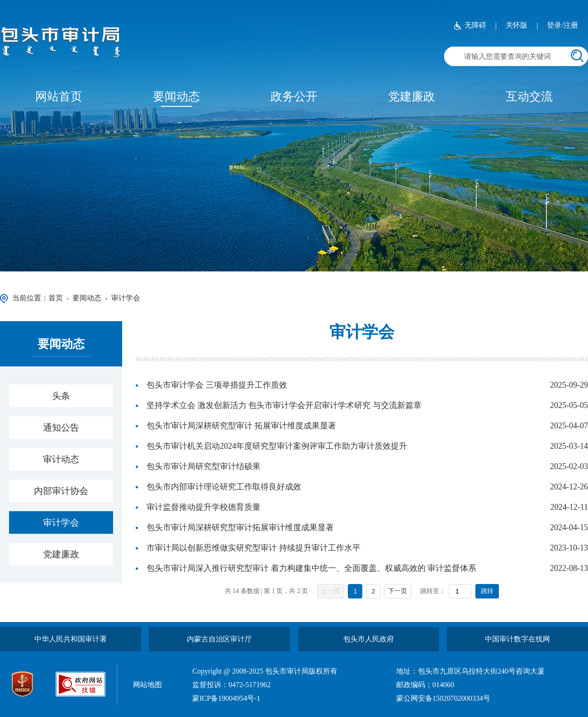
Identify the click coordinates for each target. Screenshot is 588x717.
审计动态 (61, 459)
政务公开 (294, 97)
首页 (56, 298)
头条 (61, 396)
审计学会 (126, 298)
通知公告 (61, 427)
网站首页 (59, 97)
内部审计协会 (61, 491)
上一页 (331, 591)
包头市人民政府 (369, 639)
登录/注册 (562, 25)
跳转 (487, 591)
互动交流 (529, 97)
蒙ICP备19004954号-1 (226, 698)
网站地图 (147, 685)
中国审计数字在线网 (517, 639)
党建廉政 (412, 97)
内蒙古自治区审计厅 (219, 639)
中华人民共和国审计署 (71, 639)
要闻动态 (176, 97)
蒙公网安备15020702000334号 (443, 698)
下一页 (398, 591)
